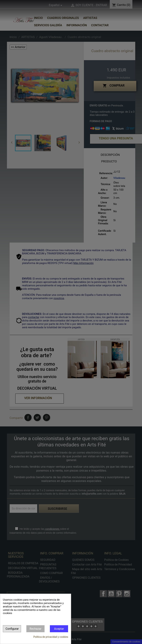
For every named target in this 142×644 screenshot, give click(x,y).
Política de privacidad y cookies (51, 637)
